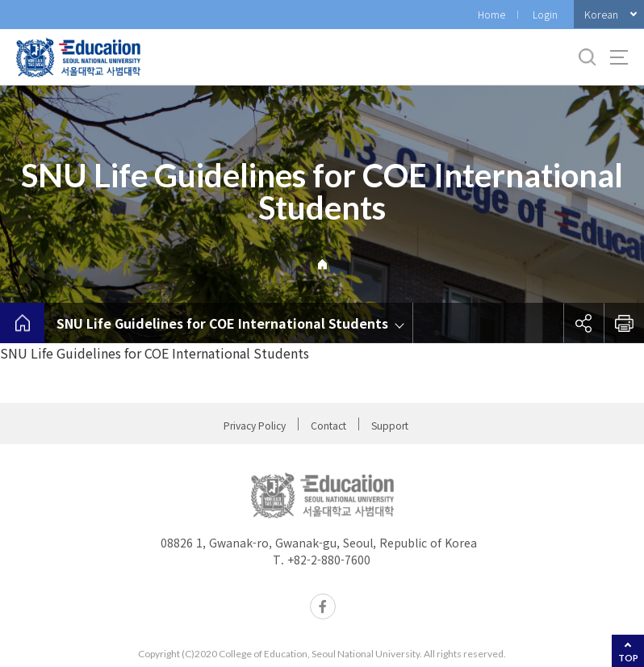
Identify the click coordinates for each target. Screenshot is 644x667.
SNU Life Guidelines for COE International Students (222, 323)
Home (491, 14)
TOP (628, 658)
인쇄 (624, 323)
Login (545, 14)
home (22, 323)
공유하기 (583, 323)
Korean (601, 14)
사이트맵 (619, 57)
